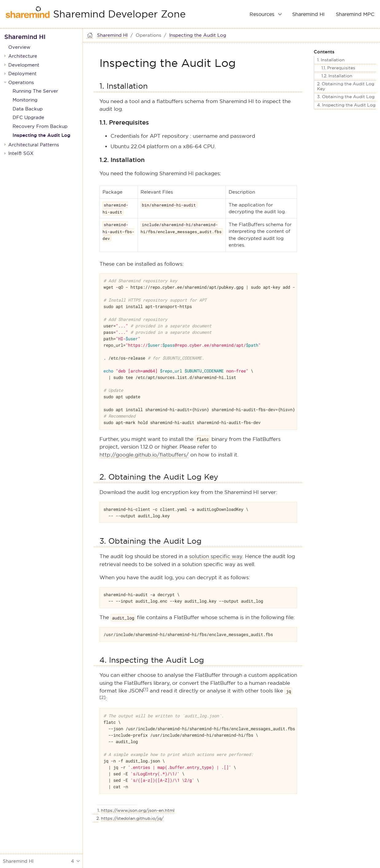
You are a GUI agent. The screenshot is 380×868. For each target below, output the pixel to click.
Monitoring (25, 100)
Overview (19, 47)
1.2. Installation (337, 76)
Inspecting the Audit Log (41, 135)
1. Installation (331, 60)
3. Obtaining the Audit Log (346, 97)
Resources (262, 14)
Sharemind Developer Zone (119, 14)
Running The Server (35, 91)
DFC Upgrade (28, 117)
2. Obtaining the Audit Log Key (346, 86)
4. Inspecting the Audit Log (346, 105)
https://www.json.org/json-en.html (138, 810)
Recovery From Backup (40, 126)
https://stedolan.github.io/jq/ (132, 818)
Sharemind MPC (355, 14)
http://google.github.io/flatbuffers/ (144, 455)
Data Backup (28, 109)
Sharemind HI (308, 14)
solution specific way (216, 556)
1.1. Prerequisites (338, 68)
